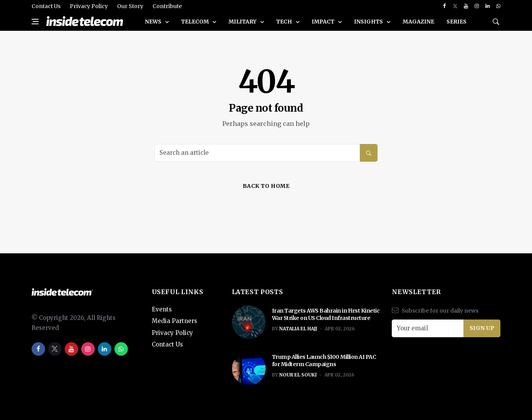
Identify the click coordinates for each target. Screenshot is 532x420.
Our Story (130, 6)
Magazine (418, 22)
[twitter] (455, 6)
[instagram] (477, 6)
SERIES (456, 22)
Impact (324, 22)
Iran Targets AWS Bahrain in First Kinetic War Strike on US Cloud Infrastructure (326, 315)
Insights (369, 22)
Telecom (196, 22)
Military (243, 22)
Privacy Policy (89, 6)
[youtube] (466, 6)
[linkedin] (488, 6)
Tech (285, 22)
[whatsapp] (498, 6)
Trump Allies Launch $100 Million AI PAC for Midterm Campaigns (324, 361)
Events (162, 309)
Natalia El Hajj (298, 329)
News (154, 22)
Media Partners (175, 321)
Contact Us (46, 6)
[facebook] (444, 6)
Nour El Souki (298, 375)
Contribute (167, 6)
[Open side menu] (35, 22)
